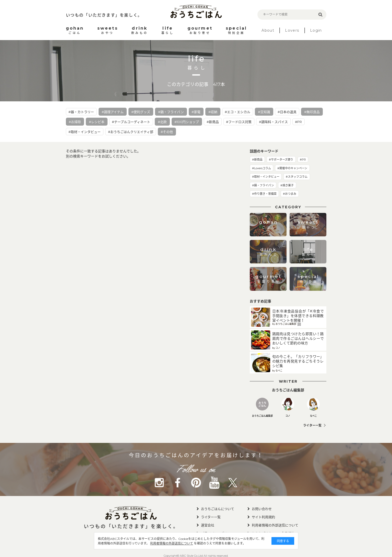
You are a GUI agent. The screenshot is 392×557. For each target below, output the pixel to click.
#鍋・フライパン (171, 112)
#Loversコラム (262, 168)
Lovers (292, 30)
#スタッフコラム (297, 177)
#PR (298, 122)
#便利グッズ (141, 112)
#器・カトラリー (81, 112)
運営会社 (208, 525)
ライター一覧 (312, 425)
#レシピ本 (97, 122)
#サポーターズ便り (281, 160)
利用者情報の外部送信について (172, 543)
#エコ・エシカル (237, 112)
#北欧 (162, 122)
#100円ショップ (187, 122)
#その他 (167, 132)
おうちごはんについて (218, 509)
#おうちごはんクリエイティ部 (131, 132)
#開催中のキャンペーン (292, 168)
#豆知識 (264, 112)
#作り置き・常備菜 (264, 194)
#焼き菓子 (287, 185)
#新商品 (213, 122)
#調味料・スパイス (273, 122)
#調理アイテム (113, 112)
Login (316, 30)
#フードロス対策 (239, 122)
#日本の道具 (287, 112)
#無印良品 (312, 112)
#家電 (196, 112)
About (268, 30)
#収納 (213, 112)
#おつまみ (290, 194)
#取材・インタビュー (85, 132)
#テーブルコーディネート (131, 122)
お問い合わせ (262, 509)
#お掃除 (75, 122)
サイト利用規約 (263, 517)
